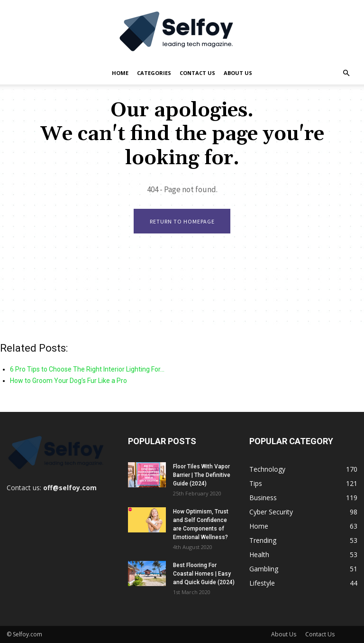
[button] (346, 73)
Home (120, 73)
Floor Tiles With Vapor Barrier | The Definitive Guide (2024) (202, 475)
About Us (238, 73)
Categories (154, 73)
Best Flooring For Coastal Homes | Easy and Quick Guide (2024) (204, 574)
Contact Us (197, 73)
